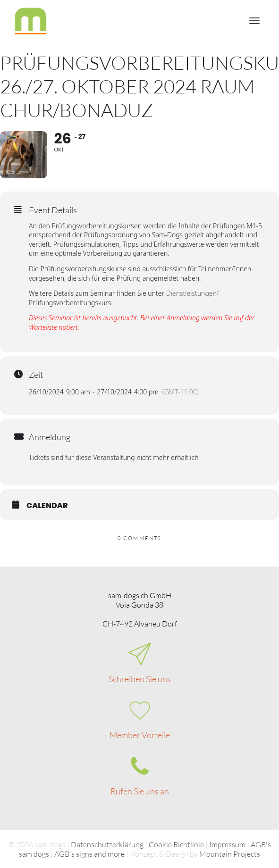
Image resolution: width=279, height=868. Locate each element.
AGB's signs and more (89, 854)
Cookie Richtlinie (176, 844)
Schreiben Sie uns (140, 679)
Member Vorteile (140, 735)
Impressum (227, 844)
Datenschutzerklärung (107, 844)
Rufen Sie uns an (140, 791)
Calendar (47, 506)
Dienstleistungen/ (193, 294)
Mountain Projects (230, 854)
